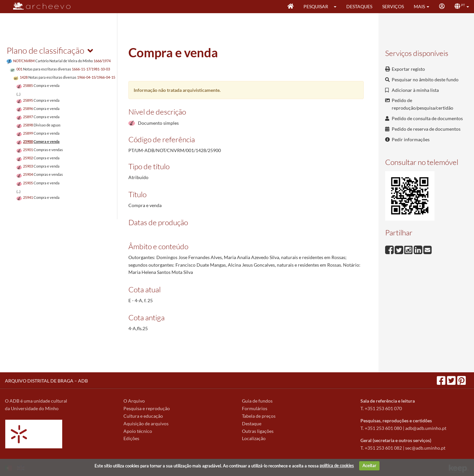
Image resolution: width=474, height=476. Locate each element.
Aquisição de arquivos (146, 423)
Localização (254, 438)
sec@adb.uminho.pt (425, 448)
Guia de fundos (257, 401)
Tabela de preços (259, 416)
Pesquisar (316, 6)
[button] (337, 7)
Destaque (252, 423)
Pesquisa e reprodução (147, 408)
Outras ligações (258, 431)
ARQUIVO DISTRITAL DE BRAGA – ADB (46, 381)
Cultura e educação (143, 416)
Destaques (359, 6)
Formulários (255, 408)
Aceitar (369, 465)
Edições (131, 438)
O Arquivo (134, 401)
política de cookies (337, 465)
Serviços (393, 6)
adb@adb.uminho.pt (426, 428)
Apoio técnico (138, 431)
